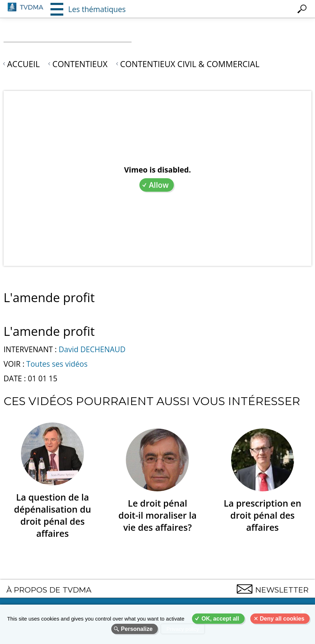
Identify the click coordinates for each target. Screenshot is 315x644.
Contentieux (80, 64)
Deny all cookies (282, 619)
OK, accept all (220, 619)
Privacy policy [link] (183, 629)
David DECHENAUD (92, 349)
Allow (159, 185)
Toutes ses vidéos (57, 364)
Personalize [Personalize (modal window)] (137, 629)
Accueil (23, 64)
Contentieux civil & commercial (190, 64)
